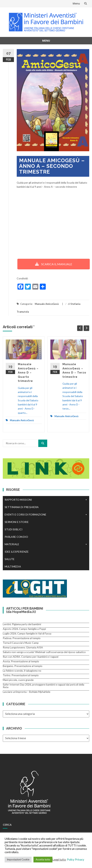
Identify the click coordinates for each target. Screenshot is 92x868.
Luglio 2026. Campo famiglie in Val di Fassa (27, 633)
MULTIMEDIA (13, 566)
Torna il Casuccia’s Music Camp (21, 643)
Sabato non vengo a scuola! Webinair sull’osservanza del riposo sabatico (44, 652)
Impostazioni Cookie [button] (18, 859)
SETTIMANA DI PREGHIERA (22, 507)
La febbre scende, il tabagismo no (22, 671)
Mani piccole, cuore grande (18, 680)
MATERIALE (46, 544)
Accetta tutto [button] (43, 859)
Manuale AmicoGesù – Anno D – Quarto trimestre (28, 373)
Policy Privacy (76, 860)
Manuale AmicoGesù (47, 304)
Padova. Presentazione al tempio (22, 638)
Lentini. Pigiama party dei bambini (22, 624)
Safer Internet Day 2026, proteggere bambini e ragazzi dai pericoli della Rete (43, 686)
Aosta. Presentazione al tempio (21, 661)
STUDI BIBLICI (14, 529)
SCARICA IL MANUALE (51, 264)
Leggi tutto (59, 860)
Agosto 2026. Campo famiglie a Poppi (24, 629)
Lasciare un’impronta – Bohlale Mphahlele (27, 692)
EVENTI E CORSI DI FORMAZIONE (46, 515)
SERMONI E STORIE (17, 522)
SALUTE (10, 559)
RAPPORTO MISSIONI (46, 500)
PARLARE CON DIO (16, 537)
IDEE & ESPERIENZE (17, 552)
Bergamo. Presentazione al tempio (23, 666)
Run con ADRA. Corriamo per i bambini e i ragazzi (31, 657)
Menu (76, 3)
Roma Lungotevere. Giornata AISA (23, 647)
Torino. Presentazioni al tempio (21, 675)
